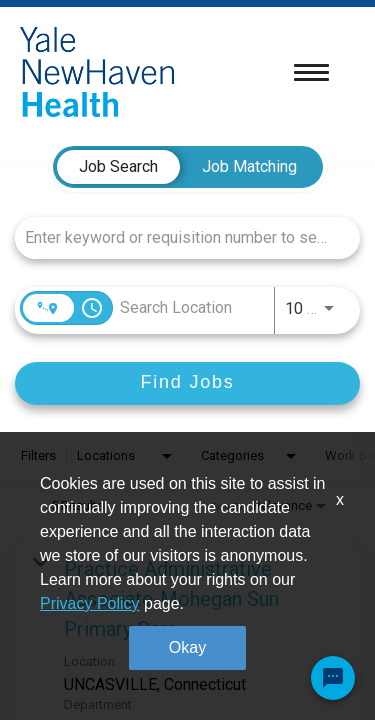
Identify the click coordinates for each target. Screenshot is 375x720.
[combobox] (177, 237)
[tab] (118, 167)
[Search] (187, 383)
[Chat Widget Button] (333, 678)
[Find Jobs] (187, 383)
